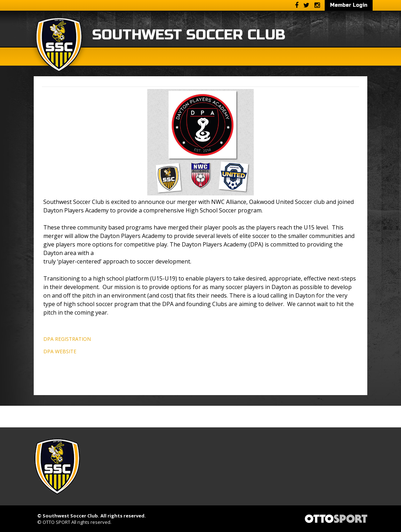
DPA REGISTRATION (67, 339)
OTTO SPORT (56, 522)
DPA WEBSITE (60, 351)
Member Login (349, 5)
